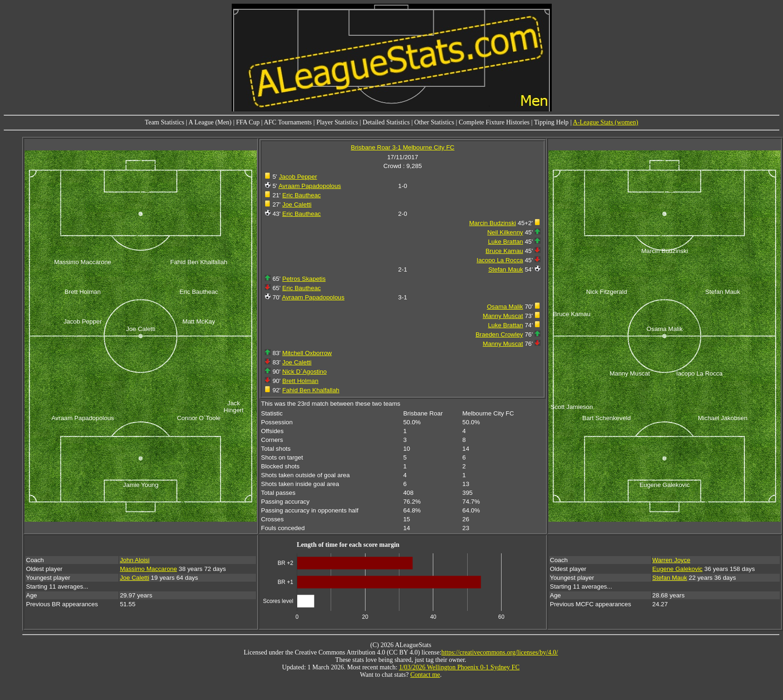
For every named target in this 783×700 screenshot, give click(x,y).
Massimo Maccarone (148, 569)
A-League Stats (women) (605, 122)
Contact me (425, 675)
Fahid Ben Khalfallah (311, 390)
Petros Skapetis (304, 279)
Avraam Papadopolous (310, 186)
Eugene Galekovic (678, 569)
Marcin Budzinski (493, 223)
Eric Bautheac (302, 195)
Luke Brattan (506, 242)
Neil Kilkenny (505, 232)
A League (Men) (210, 122)
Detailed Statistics (386, 122)
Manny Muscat (503, 316)
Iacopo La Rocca (500, 260)
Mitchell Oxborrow (307, 353)
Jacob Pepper (298, 177)
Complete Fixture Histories (494, 122)
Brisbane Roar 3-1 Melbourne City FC (403, 147)
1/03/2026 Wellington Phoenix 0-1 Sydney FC (459, 667)
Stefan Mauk (506, 269)
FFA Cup (248, 122)
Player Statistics (337, 122)
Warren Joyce (672, 560)
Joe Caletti (297, 204)
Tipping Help (551, 122)
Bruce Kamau (504, 251)
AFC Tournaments (288, 122)
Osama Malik (505, 307)
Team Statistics (165, 122)
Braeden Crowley (499, 334)
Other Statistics (434, 122)
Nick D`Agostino (305, 372)
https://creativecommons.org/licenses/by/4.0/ (499, 652)
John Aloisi (135, 560)
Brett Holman (300, 381)
